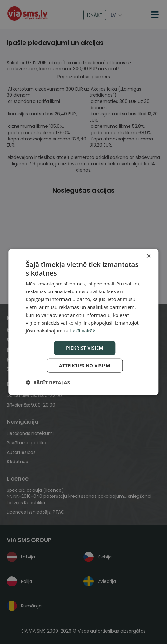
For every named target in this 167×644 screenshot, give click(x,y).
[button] (48, 382)
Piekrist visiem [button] (85, 348)
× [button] (148, 256)
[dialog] (83, 322)
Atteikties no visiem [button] (85, 365)
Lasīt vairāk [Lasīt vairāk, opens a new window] (83, 331)
